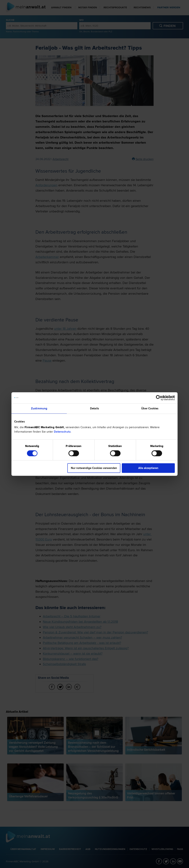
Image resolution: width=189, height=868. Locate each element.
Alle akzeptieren (148, 468)
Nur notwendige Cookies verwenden (94, 468)
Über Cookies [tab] (150, 408)
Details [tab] (94, 408)
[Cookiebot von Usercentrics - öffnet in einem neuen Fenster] (159, 398)
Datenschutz (62, 432)
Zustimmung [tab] (39, 408)
